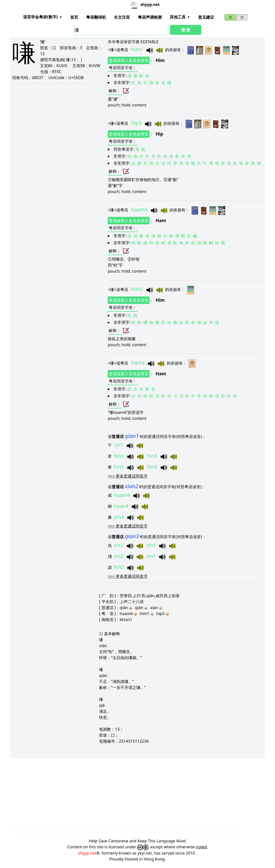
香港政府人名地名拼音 (129, 60)
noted (201, 847)
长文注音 (122, 17)
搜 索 (186, 30)
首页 (74, 17)
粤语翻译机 (96, 17)
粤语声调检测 (150, 17)
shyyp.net (87, 853)
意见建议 (206, 17)
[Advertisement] (138, 795)
